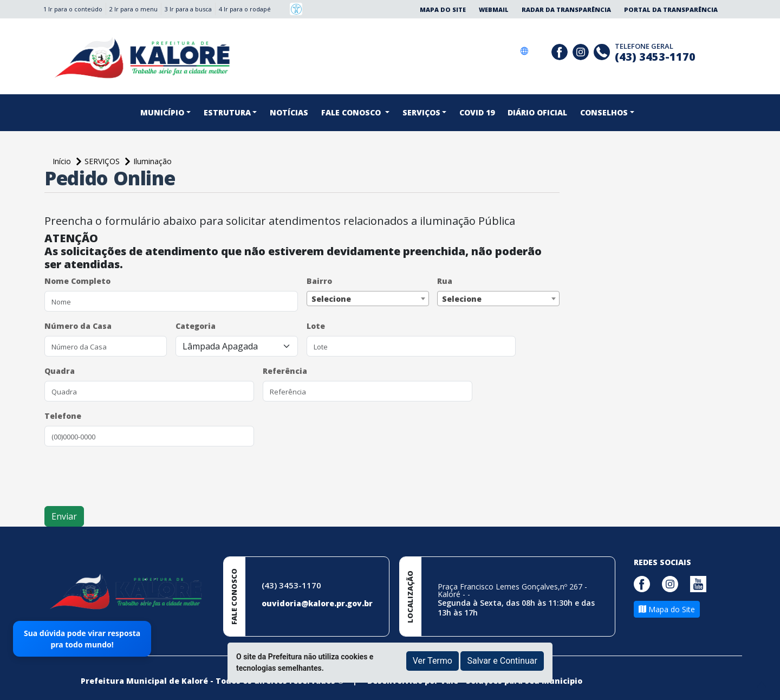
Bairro (319, 281)
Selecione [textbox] (331, 299)
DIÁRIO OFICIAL (537, 112)
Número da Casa (78, 326)
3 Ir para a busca (188, 9)
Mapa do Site (443, 9)
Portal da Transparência (671, 9)
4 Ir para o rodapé (245, 9)
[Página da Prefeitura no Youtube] (701, 583)
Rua (445, 281)
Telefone (63, 416)
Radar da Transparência (566, 9)
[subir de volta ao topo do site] (762, 684)
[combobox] (368, 299)
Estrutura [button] (227, 112)
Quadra (60, 371)
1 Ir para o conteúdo (73, 9)
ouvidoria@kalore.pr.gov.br (317, 603)
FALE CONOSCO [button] (352, 112)
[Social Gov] (540, 51)
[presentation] (127, 476)
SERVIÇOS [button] (421, 112)
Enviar (64, 516)
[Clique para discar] (603, 51)
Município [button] (162, 112)
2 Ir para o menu (134, 9)
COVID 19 (477, 112)
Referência (285, 371)
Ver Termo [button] (433, 661)
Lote (316, 326)
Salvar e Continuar (502, 661)
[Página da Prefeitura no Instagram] (582, 51)
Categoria (196, 326)
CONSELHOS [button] (604, 112)
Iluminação (152, 161)
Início (63, 161)
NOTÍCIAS (289, 112)
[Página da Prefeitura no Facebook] (561, 51)
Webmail (494, 9)
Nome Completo (77, 281)
